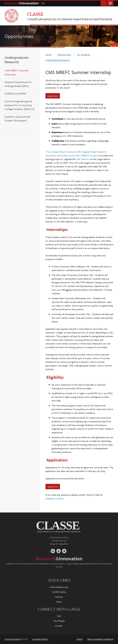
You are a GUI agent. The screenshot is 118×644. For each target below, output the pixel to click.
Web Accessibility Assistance (100, 639)
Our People (59, 621)
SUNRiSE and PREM (15, 94)
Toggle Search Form (104, 3)
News (59, 602)
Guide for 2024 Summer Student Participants (18, 119)
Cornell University (13, 639)
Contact (59, 626)
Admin (80, 639)
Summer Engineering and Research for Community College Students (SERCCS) (20, 105)
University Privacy (40, 639)
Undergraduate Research (17, 60)
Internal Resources (59, 587)
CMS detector (83, 159)
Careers (59, 597)
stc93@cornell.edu (54, 498)
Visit (59, 616)
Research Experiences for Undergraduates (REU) (18, 84)
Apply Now (53, 96)
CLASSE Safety (59, 592)
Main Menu (110, 3)
